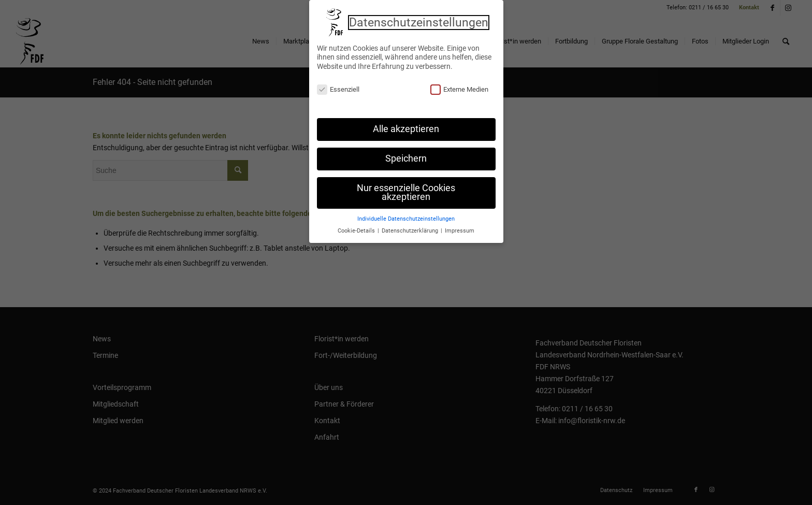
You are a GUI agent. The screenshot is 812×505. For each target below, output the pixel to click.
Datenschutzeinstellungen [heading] (419, 19)
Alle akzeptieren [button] (406, 126)
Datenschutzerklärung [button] (411, 228)
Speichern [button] (406, 155)
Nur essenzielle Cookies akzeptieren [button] (406, 190)
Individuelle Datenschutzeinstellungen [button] (406, 216)
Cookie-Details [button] (357, 228)
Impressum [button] (460, 228)
